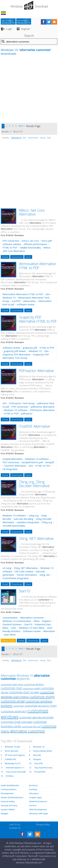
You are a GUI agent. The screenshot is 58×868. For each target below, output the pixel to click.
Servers (33, 805)
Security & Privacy (9, 805)
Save (28, 257)
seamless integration (28, 522)
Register (26, 29)
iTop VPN (38, 763)
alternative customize (27, 731)
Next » (22, 126)
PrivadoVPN (40, 772)
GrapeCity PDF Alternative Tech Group (26, 356)
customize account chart (41, 706)
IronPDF (16, 301)
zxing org (34, 515)
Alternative (49, 631)
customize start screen (24, 692)
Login (9, 29)
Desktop (33, 789)
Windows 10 (9, 298)
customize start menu (12, 684)
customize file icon (31, 727)
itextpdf (50, 462)
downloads (33, 138)
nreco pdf (47, 241)
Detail (5, 257)
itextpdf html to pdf (32, 462)
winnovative (30, 301)
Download (17, 257)
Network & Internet (38, 801)
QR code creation (24, 571)
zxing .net (45, 575)
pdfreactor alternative (43, 407)
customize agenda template (36, 717)
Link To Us (15, 824)
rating (42, 138)
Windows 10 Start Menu (32, 628)
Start (14, 628)
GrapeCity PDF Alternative (16, 354)
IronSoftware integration (16, 578)
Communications (9, 789)
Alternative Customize (32, 618)
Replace (46, 621)
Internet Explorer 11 (15, 768)
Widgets (5, 813)
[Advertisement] (29, 91)
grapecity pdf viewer (15, 351)
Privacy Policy (43, 824)
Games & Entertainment (12, 797)
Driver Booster (12, 751)
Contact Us (15, 828)
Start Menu (10, 635)
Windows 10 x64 (12, 747)
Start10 (25, 591)
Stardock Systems (12, 624)
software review (26, 304)
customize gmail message (17, 722)
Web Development (38, 809)
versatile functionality (14, 526)
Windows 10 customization (17, 621)
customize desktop (34, 684)
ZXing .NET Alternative (36, 538)
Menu (37, 621)
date (49, 138)
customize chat (11, 688)
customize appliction (14, 711)
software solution (12, 244)
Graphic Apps (36, 797)
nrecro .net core (30, 241)
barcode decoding (24, 519)
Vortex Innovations (27, 575)
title (24, 138)
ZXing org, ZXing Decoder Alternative (34, 484)
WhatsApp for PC (13, 763)
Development (7, 793)
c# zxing (7, 568)
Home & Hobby (8, 801)
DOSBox (10, 776)
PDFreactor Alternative (36, 371)
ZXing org (47, 522)
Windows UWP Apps (39, 813)
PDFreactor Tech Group (22, 403)
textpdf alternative (13, 459)
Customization (10, 618)
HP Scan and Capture (15, 755)
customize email (13, 701)
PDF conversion (11, 241)
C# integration (10, 469)
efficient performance (35, 244)
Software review (32, 631)
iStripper (37, 759)
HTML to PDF (10, 248)
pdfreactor (27, 413)
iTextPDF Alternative (34, 426)
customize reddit (31, 688)
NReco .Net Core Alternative (32, 212)
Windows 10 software (16, 410)
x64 (48, 294)
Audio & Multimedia (10, 785)
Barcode (37, 755)
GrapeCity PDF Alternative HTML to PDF (38, 319)
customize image (42, 697)
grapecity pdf (30, 348)
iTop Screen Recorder (16, 772)
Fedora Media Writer (43, 751)
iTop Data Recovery (43, 768)
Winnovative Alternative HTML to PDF (37, 266)
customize (18, 706)
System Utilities (8, 809)
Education (34, 793)
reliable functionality (30, 248)
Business (34, 785)
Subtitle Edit (10, 759)
